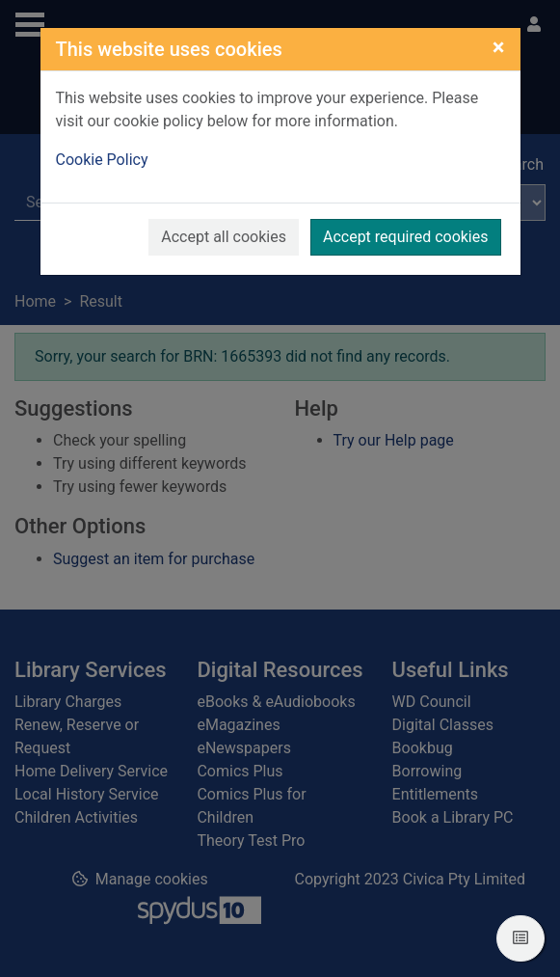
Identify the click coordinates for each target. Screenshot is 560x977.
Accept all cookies (224, 237)
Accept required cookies (406, 237)
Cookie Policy (102, 160)
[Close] (499, 47)
